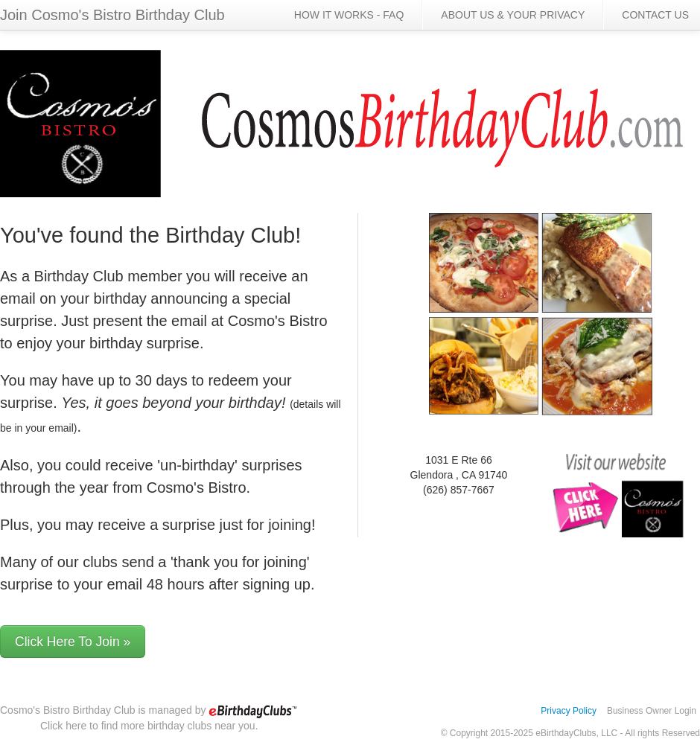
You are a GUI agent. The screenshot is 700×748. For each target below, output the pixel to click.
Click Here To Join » (73, 642)
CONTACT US (655, 15)
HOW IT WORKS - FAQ (349, 15)
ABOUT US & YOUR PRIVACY (513, 15)
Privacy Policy (569, 711)
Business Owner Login (652, 711)
